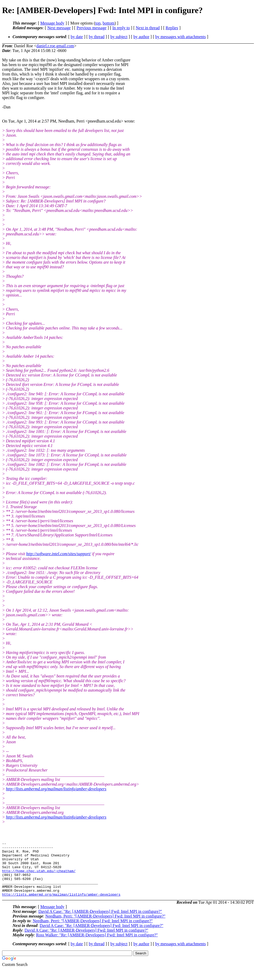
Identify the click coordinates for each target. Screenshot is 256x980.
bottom (108, 23)
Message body (52, 23)
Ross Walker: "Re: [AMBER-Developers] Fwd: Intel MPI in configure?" (97, 946)
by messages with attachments (181, 37)
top (98, 23)
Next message (59, 28)
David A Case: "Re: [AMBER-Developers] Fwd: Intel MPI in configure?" (100, 922)
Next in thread (148, 28)
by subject (119, 37)
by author (141, 37)
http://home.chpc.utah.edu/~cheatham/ (39, 877)
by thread (97, 37)
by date (77, 37)
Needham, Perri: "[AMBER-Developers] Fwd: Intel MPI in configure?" (105, 927)
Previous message (92, 28)
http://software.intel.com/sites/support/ (58, 554)
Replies (172, 28)
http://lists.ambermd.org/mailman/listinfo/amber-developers (56, 789)
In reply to (121, 28)
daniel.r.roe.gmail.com (55, 46)
